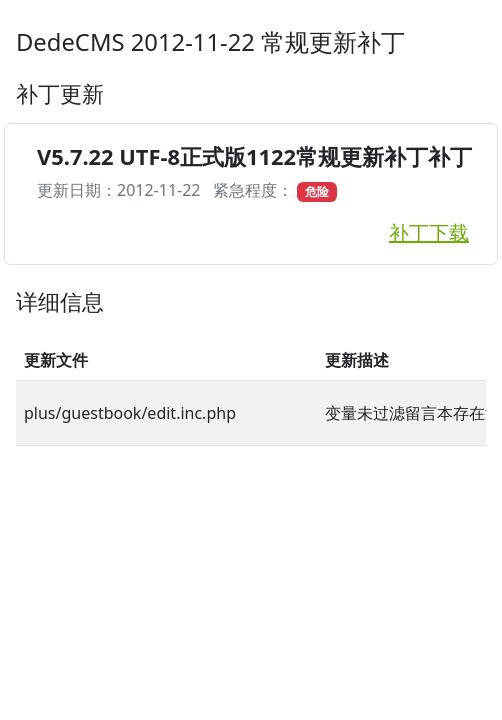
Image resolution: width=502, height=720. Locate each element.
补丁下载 (429, 232)
